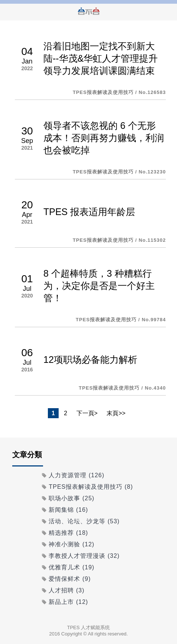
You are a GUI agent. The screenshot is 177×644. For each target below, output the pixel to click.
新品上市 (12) (68, 602)
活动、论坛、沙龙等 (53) (84, 521)
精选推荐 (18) (68, 533)
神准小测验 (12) (71, 544)
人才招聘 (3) (66, 590)
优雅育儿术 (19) (71, 567)
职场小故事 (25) (71, 498)
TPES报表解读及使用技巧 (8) (91, 487)
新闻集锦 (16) (68, 510)
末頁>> (116, 413)
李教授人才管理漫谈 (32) (84, 556)
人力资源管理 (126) (76, 475)
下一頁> (87, 413)
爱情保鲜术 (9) (70, 579)
